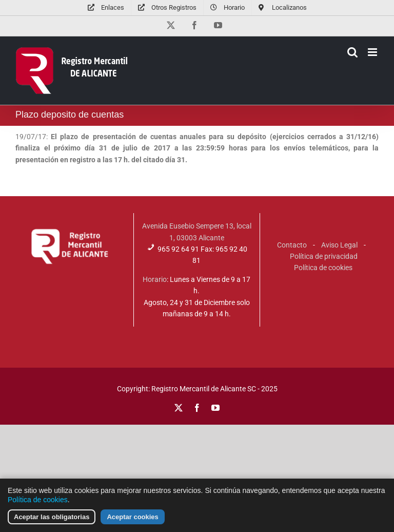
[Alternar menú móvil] (373, 52)
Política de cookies (323, 268)
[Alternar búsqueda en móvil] (352, 52)
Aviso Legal (339, 245)
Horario (155, 279)
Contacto (292, 245)
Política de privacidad (324, 256)
